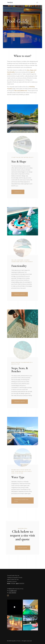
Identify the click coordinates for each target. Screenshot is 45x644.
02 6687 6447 (13, 591)
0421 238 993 (12, 593)
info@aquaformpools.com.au (15, 589)
